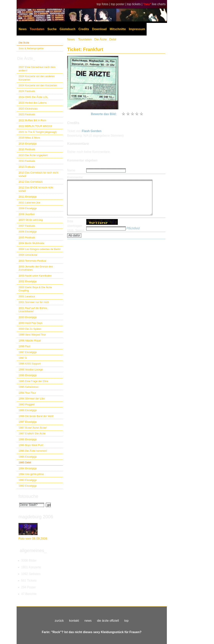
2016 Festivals (27, 149)
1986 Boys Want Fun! (31, 445)
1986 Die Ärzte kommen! (33, 451)
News (23, 29)
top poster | (119, 4)
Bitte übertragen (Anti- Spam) (76, 226)
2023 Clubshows (28, 109)
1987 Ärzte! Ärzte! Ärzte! (33, 428)
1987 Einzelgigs (28, 422)
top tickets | (135, 4)
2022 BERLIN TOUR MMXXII (35, 126)
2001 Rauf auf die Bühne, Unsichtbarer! (33, 310)
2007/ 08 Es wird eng (31, 220)
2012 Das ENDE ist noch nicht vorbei (36, 189)
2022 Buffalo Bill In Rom (32, 120)
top (126, 621)
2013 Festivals (27, 161)
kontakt (74, 621)
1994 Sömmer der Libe (32, 399)
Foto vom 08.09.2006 (33, 539)
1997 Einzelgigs (28, 352)
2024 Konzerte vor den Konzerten (38, 85)
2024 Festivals (27, 91)
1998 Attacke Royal (30, 341)
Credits (84, 29)
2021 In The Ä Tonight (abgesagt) (38, 132)
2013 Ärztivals (27, 167)
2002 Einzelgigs (28, 281)
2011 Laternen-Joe (29, 203)
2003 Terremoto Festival (32, 261)
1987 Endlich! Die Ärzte (32, 433)
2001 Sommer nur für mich (34, 302)
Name (71, 170)
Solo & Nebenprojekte (31, 48)
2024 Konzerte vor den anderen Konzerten (37, 78)
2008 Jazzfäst (27, 214)
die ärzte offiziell (108, 621)
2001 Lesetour (27, 296)
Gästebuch (67, 29)
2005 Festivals (27, 237)
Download (99, 29)
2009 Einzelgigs (28, 208)
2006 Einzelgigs (28, 232)
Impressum (137, 29)
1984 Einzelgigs (28, 468)
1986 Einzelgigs (28, 439)
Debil (113, 39)
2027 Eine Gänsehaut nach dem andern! (37, 69)
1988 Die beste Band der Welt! (36, 416)
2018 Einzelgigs (28, 144)
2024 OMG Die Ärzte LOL (33, 97)
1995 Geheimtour (29, 387)
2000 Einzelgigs (28, 317)
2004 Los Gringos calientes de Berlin (40, 249)
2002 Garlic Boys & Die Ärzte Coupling (35, 289)
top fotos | (104, 4)
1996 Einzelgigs (28, 375)
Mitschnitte (118, 29)
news (88, 621)
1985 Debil (25, 462)
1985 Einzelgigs (28, 457)
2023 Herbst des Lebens (33, 103)
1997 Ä (23, 358)
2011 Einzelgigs (28, 197)
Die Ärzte (24, 43)
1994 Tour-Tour (27, 393)
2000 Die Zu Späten (30, 329)
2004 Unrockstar (28, 255)
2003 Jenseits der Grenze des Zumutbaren (36, 268)
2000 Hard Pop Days (31, 323)
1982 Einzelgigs (28, 486)
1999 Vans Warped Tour (32, 335)
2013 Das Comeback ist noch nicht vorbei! (39, 174)
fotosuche (28, 496)
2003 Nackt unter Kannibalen (35, 276)
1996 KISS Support (30, 364)
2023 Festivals (27, 114)
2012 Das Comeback (31, 182)
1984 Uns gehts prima (31, 474)
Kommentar (75, 177)
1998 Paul (25, 346)
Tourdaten (37, 29)
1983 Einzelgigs (28, 480)
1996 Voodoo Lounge (31, 370)
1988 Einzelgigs (28, 410)
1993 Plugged (27, 404)
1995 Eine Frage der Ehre (34, 381)
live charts (159, 4)
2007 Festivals (27, 226)
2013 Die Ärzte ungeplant (33, 155)
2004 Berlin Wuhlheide (32, 243)
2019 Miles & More (29, 138)
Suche (52, 29)
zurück (59, 621)
